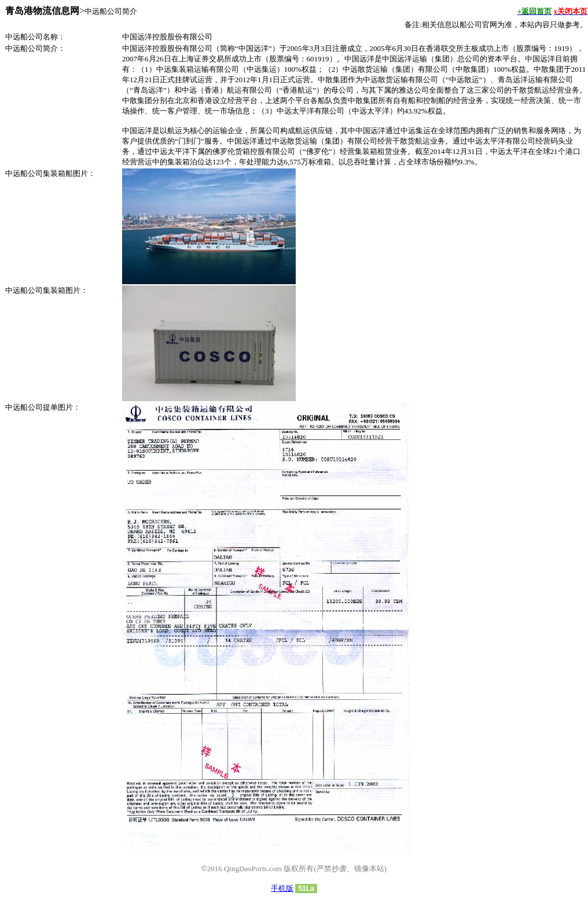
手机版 (282, 888)
